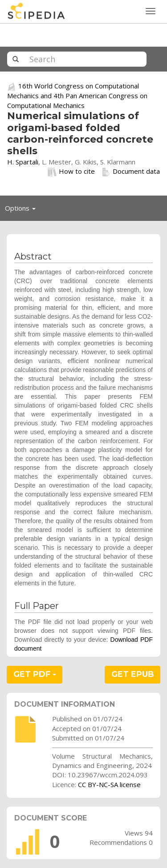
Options (23, 210)
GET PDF (35, 674)
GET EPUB (133, 674)
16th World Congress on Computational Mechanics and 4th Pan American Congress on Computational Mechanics (77, 95)
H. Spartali (23, 162)
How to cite (71, 172)
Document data (131, 172)
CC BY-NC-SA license (109, 784)
